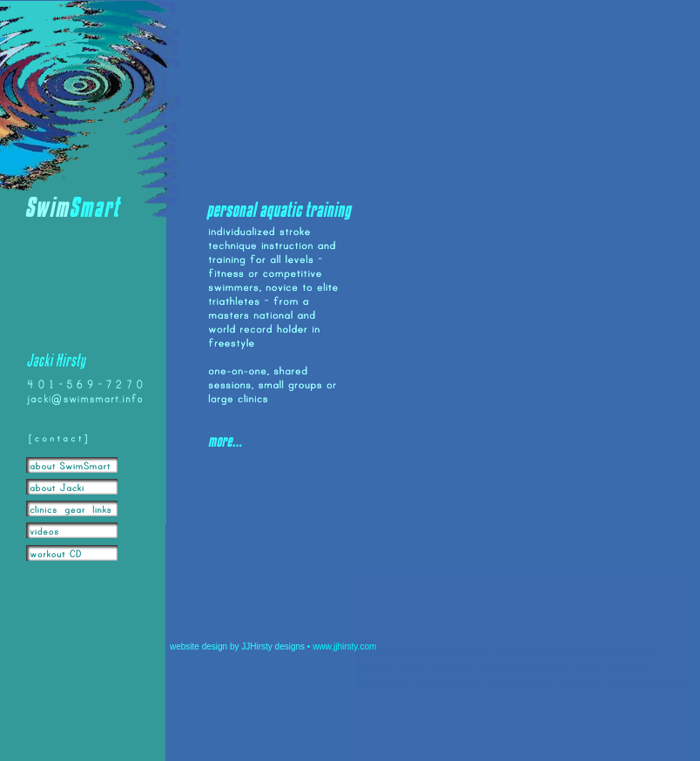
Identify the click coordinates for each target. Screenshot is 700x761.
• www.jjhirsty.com (342, 647)
